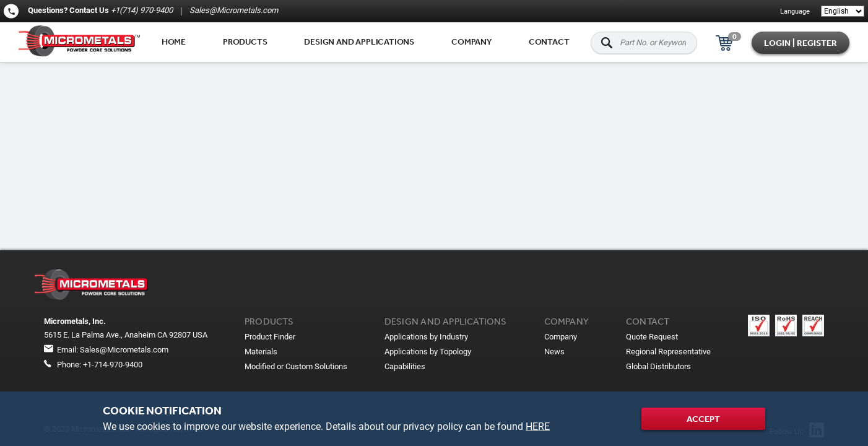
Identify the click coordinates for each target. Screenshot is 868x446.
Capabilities (405, 366)
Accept (703, 419)
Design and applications (359, 42)
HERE (538, 426)
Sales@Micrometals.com (233, 10)
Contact (549, 42)
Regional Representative (668, 352)
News (554, 352)
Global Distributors (658, 366)
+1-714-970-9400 (113, 365)
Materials (261, 352)
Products (245, 42)
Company (471, 42)
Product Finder (270, 337)
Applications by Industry (426, 337)
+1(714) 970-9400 (142, 10)
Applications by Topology (428, 352)
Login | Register (801, 43)
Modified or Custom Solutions (296, 366)
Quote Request (652, 337)
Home (174, 42)
